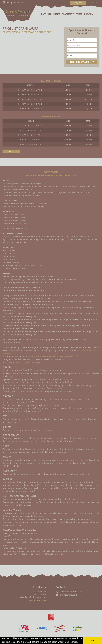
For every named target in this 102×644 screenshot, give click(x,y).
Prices (79, 14)
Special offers (11, 151)
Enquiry (78, 3)
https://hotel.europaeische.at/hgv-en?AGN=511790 (56, 356)
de (96, 2)
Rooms (57, 14)
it (93, 2)
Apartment (68, 14)
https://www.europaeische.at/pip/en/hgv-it (22, 362)
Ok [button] (93, 640)
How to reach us (37, 601)
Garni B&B (46, 14)
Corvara (89, 14)
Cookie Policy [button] (72, 642)
